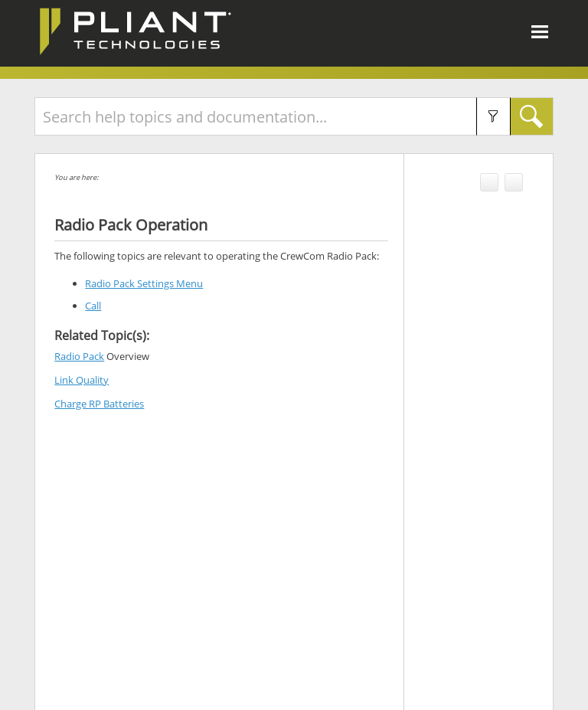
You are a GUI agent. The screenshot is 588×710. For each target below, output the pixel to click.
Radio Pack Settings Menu (144, 283)
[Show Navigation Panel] (540, 31)
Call (93, 306)
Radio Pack (79, 356)
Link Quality (82, 380)
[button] (493, 116)
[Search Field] (294, 116)
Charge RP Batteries (99, 404)
